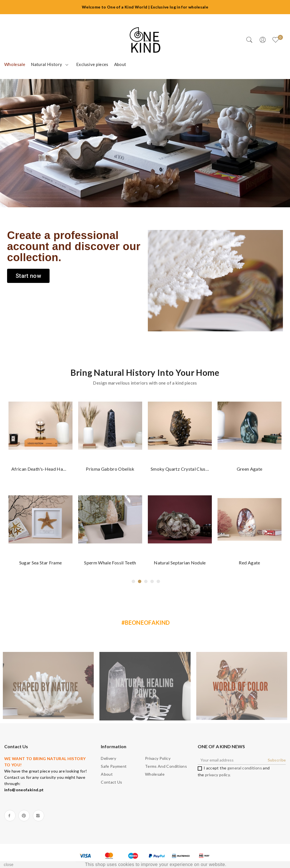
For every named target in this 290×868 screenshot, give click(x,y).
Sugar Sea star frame (41, 563)
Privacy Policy (158, 758)
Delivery (108, 758)
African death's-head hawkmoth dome (40, 469)
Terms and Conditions (166, 766)
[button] (28, 276)
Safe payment (114, 766)
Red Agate (249, 563)
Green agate (250, 469)
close (8, 865)
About (107, 774)
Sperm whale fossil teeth (110, 563)
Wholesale (155, 774)
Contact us (112, 782)
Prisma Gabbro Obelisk (110, 469)
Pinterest (24, 816)
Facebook (10, 816)
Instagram (39, 816)
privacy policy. (218, 775)
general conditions (245, 768)
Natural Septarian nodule (180, 563)
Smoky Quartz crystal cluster (180, 469)
